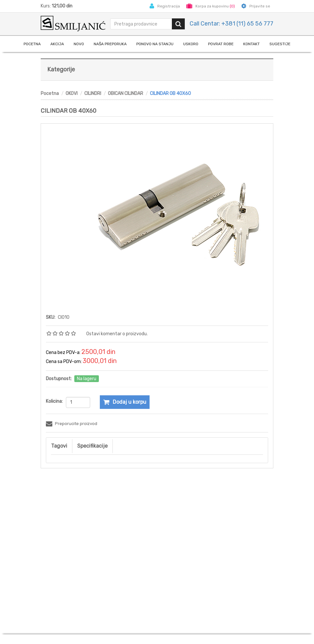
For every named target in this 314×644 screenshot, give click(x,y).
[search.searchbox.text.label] (141, 24)
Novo (79, 44)
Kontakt (251, 44)
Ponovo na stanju (155, 44)
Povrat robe (221, 44)
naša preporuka (110, 44)
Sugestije (280, 44)
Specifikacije (92, 446)
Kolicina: (54, 401)
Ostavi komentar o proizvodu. (117, 334)
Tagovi (59, 446)
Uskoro (191, 44)
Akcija (57, 44)
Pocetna (32, 44)
